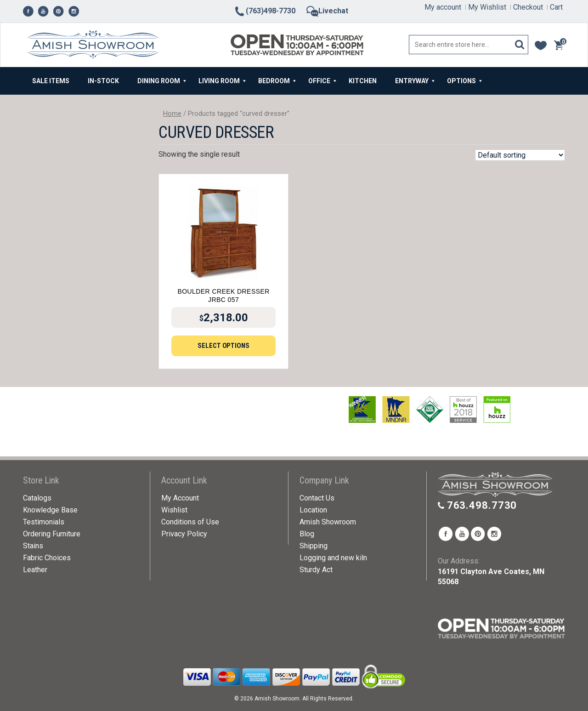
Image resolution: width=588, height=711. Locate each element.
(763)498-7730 (265, 11)
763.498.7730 (482, 505)
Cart (556, 7)
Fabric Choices (47, 558)
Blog (307, 534)
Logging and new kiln (333, 558)
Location (313, 510)
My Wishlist (487, 7)
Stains (33, 546)
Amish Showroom (328, 522)
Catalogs (37, 498)
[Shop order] (520, 155)
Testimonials (44, 522)
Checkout (528, 7)
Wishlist (174, 510)
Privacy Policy (184, 534)
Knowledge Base (50, 510)
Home (172, 114)
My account (443, 7)
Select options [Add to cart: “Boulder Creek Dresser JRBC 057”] (223, 346)
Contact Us (317, 498)
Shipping (314, 546)
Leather (35, 570)
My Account (180, 498)
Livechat (327, 11)
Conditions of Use (190, 522)
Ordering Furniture (52, 534)
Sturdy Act (316, 570)
